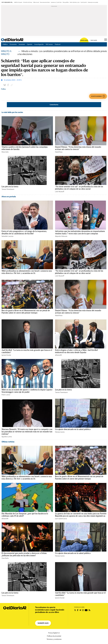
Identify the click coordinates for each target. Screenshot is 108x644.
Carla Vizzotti (84, 2)
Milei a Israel (36, 2)
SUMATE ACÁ (43, 623)
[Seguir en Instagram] (83, 610)
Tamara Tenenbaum (8, 189)
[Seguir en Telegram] (80, 610)
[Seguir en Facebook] (78, 610)
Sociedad (22, 44)
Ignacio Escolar (6, 355)
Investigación (39, 44)
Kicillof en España (18, 2)
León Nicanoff (60, 192)
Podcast (58, 44)
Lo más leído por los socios (12, 112)
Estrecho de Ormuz (28, 2)
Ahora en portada (9, 197)
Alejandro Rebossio (61, 236)
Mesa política (66, 2)
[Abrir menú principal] (106, 40)
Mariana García (60, 432)
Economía (13, 44)
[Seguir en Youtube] (86, 610)
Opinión (30, 44)
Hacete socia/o (84, 40)
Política (5, 44)
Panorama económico (45, 2)
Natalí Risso (59, 152)
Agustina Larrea (7, 437)
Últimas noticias (8, 442)
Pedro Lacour (6, 395)
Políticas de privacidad (54, 636)
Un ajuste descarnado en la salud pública (73, 429)
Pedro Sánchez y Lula (75, 2)
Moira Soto (5, 152)
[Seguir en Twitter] (75, 610)
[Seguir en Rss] (89, 610)
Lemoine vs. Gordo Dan (56, 2)
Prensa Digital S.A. (54, 633)
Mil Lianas (49, 44)
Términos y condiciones (54, 639)
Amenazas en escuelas (93, 2)
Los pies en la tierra (10, 187)
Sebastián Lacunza (7, 236)
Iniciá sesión (94, 40)
